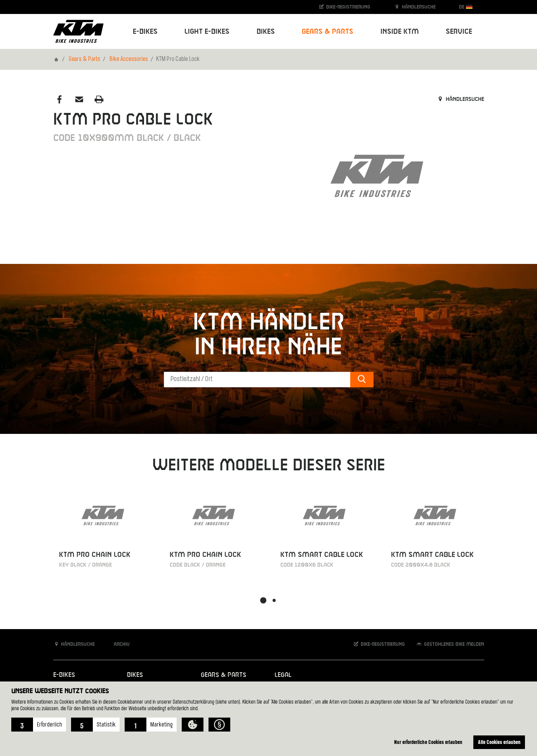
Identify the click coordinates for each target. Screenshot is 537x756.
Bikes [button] (266, 32)
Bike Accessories (129, 59)
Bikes (135, 675)
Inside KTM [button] (400, 32)
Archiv (118, 644)
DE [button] (466, 7)
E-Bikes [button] (145, 32)
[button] (39, 725)
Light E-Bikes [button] (207, 32)
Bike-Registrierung (344, 7)
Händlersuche (415, 7)
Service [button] (459, 32)
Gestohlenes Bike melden (450, 644)
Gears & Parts (84, 59)
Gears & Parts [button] (328, 32)
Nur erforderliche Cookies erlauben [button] (428, 742)
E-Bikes (64, 675)
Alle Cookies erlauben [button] (499, 742)
